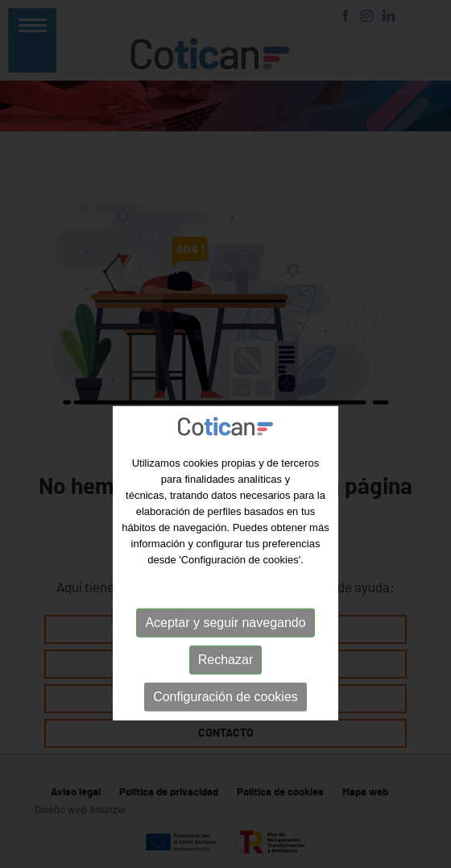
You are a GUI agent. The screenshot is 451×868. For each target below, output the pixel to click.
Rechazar (225, 694)
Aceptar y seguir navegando (225, 656)
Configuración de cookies (225, 731)
